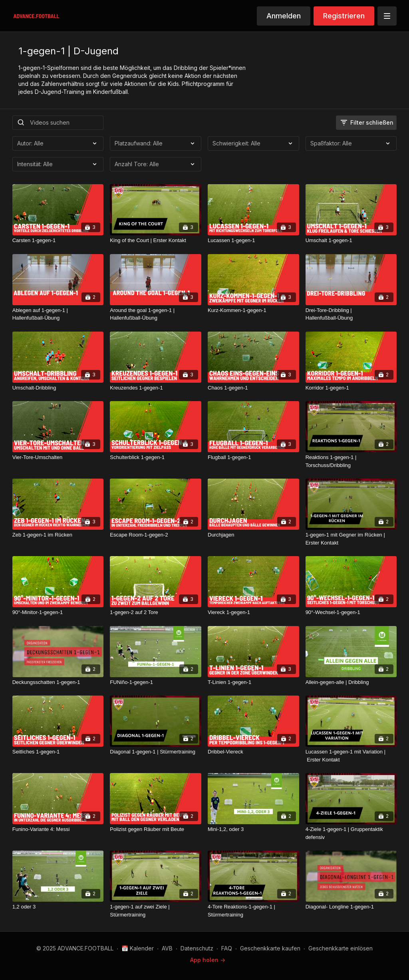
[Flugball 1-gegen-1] (253, 457)
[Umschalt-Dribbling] (58, 388)
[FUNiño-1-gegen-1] (156, 682)
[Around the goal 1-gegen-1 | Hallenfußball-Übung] (156, 314)
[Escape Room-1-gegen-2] (156, 535)
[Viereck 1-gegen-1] (253, 612)
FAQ (227, 948)
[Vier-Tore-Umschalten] (58, 457)
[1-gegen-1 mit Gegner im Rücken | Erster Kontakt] (351, 539)
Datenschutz (197, 948)
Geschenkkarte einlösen (341, 948)
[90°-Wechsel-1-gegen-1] (351, 612)
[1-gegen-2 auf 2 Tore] (156, 612)
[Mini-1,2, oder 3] (253, 829)
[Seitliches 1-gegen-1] (58, 752)
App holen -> (208, 960)
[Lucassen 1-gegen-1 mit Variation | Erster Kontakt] (351, 756)
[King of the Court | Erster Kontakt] (156, 241)
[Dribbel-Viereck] (253, 752)
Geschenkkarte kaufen (270, 948)
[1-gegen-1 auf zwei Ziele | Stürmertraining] (156, 911)
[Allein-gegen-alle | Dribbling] (351, 682)
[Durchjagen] (253, 535)
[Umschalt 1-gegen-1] (351, 241)
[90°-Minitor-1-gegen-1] (58, 612)
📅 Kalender (138, 948)
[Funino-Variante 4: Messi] (58, 829)
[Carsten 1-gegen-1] (58, 241)
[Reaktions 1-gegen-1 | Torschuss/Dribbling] (351, 461)
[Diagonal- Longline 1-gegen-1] (351, 907)
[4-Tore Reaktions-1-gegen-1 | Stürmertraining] (253, 911)
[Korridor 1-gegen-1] (351, 388)
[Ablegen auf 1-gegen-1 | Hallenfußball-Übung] (58, 314)
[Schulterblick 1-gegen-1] (156, 457)
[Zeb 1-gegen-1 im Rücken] (58, 535)
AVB (167, 948)
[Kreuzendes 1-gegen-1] (156, 388)
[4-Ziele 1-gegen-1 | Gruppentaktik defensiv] (351, 833)
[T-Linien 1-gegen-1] (253, 682)
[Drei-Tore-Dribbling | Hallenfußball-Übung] (351, 314)
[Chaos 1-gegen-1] (253, 388)
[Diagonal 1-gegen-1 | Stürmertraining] (156, 752)
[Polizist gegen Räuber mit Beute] (156, 829)
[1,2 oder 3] (58, 907)
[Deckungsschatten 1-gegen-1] (58, 682)
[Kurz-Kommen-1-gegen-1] (253, 310)
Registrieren (344, 16)
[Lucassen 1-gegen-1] (253, 241)
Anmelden (284, 16)
